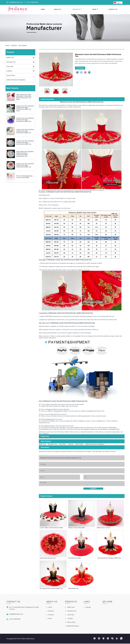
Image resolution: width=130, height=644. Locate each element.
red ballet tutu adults (74, 558)
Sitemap (88, 608)
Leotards (9, 71)
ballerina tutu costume (104, 528)
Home (43, 10)
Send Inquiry (80, 68)
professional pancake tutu (48, 558)
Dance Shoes (11, 76)
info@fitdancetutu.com (16, 2)
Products (77, 10)
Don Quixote (23, 46)
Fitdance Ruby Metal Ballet (77, 528)
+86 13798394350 (32, 2)
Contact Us (113, 10)
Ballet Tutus (10, 58)
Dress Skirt (10, 67)
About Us (58, 10)
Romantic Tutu (11, 62)
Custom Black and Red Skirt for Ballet (51, 528)
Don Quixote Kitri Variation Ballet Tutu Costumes (109, 558)
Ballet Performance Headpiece (16, 80)
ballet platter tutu (73, 589)
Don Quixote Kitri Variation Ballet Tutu (51, 589)
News (95, 10)
